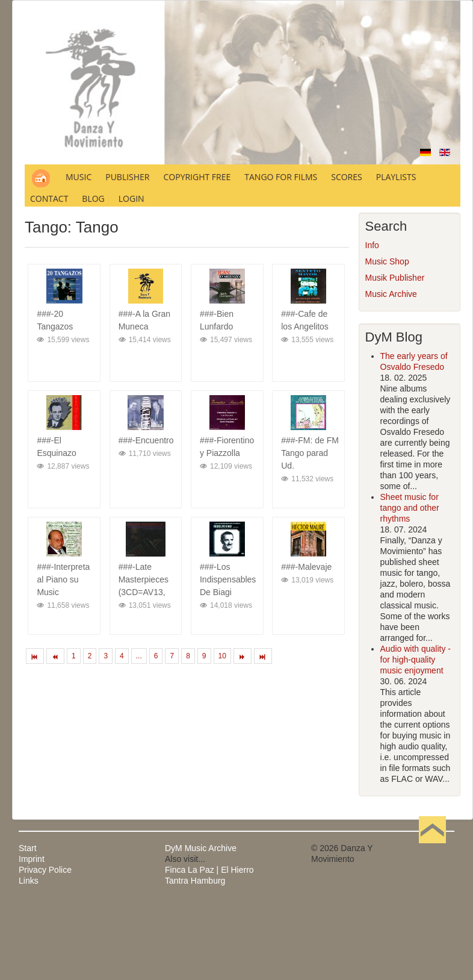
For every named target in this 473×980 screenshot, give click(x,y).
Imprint (32, 859)
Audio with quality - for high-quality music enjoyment (416, 660)
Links (29, 881)
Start (28, 848)
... (139, 656)
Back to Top (432, 848)
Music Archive (391, 294)
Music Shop (387, 261)
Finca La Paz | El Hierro (209, 870)
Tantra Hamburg (195, 881)
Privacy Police (45, 870)
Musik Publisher (395, 278)
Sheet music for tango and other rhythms (410, 508)
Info (372, 245)
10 (222, 656)
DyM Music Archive (201, 848)
